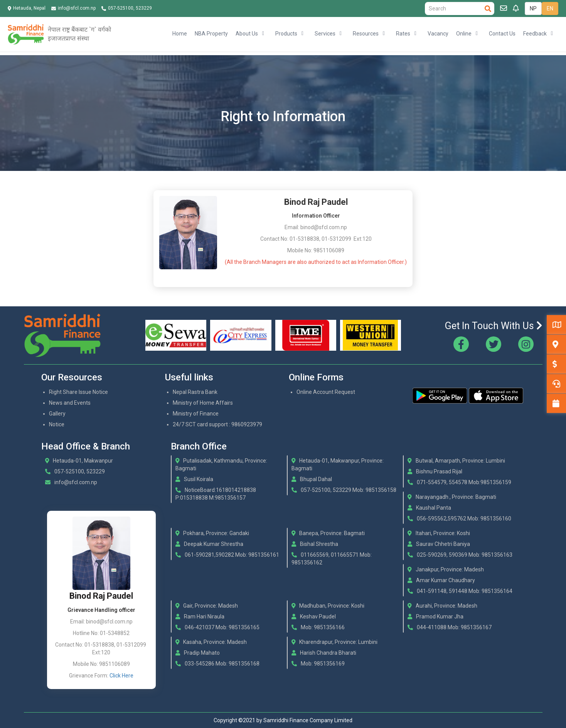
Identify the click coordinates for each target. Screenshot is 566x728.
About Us (247, 34)
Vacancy (438, 34)
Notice (57, 424)
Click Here (121, 676)
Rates (403, 34)
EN (550, 8)
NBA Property (211, 34)
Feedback (535, 34)
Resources (366, 34)
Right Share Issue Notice (78, 392)
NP (533, 8)
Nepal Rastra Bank (195, 392)
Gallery (57, 414)
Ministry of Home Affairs (203, 403)
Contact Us (502, 34)
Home (180, 34)
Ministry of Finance (196, 414)
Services (325, 34)
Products (286, 34)
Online (464, 34)
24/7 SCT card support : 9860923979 (217, 424)
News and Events (70, 403)
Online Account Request (326, 392)
